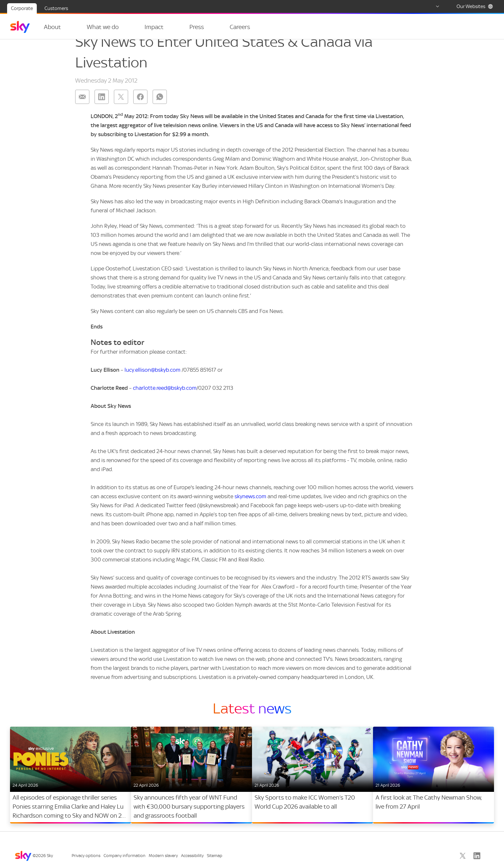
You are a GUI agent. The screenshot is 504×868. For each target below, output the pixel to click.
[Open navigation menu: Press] (200, 27)
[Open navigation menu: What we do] (123, 27)
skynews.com (250, 509)
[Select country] (431, 6)
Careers (224, 27)
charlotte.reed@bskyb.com (165, 401)
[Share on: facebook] (140, 110)
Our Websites (475, 6)
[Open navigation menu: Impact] (164, 27)
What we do (99, 27)
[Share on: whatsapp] (160, 110)
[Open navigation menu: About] (69, 27)
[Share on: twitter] (121, 110)
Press (185, 27)
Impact (146, 27)
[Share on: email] (82, 110)
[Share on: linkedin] (102, 110)
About (52, 27)
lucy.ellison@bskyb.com (152, 383)
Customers (56, 8)
